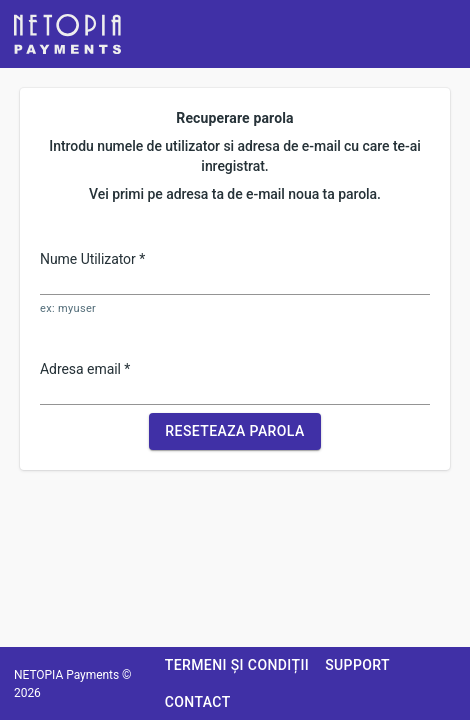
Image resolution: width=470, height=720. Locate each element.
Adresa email (85, 369)
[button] (67, 34)
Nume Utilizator (92, 259)
